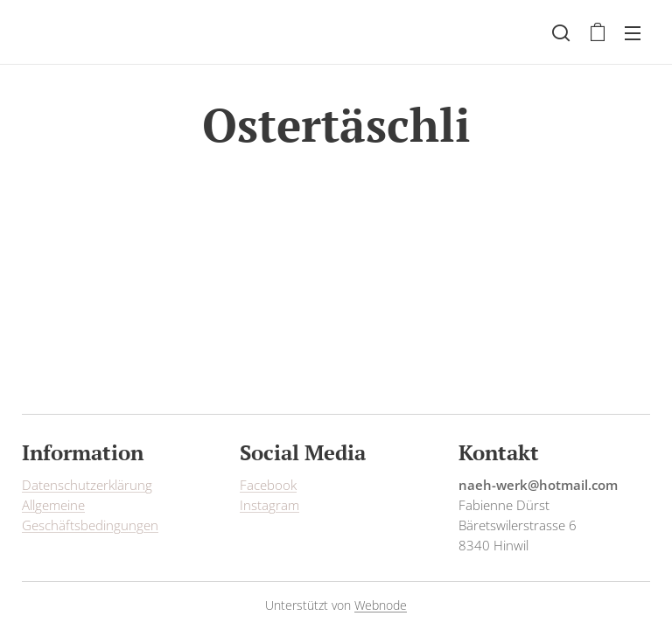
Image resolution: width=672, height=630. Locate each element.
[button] (561, 32)
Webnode (381, 605)
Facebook (268, 485)
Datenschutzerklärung (87, 485)
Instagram (269, 505)
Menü (633, 33)
